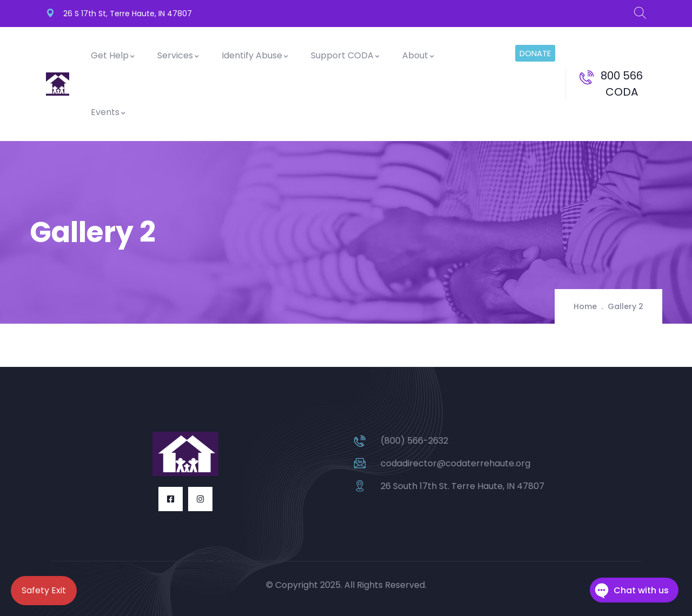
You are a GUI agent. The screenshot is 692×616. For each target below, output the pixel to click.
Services (179, 55)
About (419, 55)
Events (109, 112)
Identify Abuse (255, 55)
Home (585, 306)
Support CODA (346, 55)
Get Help (113, 55)
